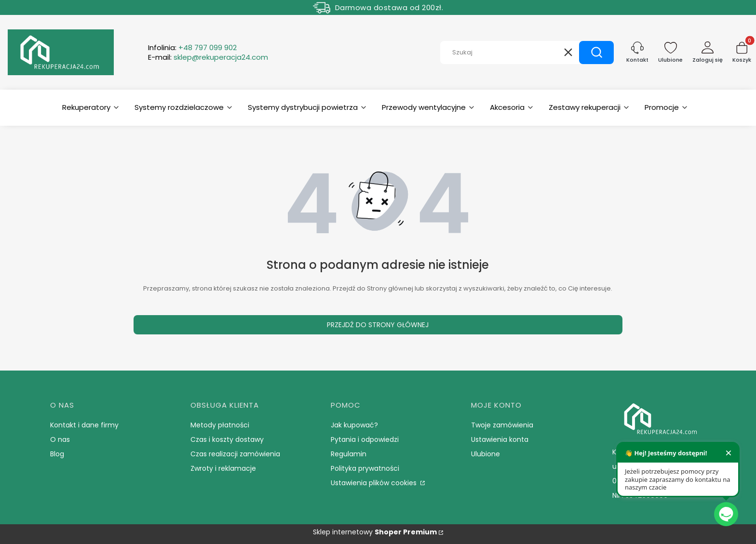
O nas (60, 439)
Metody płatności (220, 425)
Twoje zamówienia (502, 425)
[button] (596, 53)
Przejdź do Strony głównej (378, 325)
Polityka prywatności (365, 468)
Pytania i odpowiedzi (365, 439)
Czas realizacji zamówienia (235, 454)
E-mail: (208, 57)
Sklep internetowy (375, 532)
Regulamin (349, 454)
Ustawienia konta (500, 439)
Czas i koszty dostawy (227, 439)
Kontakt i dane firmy (84, 425)
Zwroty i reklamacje (223, 468)
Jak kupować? (354, 425)
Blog (57, 454)
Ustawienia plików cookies (375, 483)
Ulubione (486, 454)
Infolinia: (192, 48)
